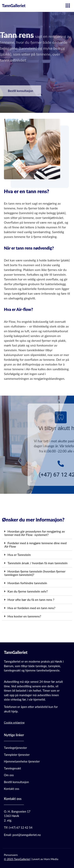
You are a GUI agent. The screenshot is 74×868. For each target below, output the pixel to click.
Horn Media (51, 859)
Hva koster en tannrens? (24, 616)
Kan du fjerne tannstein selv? (28, 591)
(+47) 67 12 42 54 (21, 827)
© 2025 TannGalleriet (17, 859)
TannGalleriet (14, 6)
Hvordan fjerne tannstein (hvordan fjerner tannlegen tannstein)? (35, 573)
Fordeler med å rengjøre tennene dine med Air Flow (36, 545)
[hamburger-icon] (68, 6)
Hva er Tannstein (19, 555)
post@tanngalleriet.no (27, 835)
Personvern (11, 855)
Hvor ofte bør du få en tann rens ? (31, 600)
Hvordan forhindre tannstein (27, 583)
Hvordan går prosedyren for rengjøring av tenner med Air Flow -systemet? (35, 533)
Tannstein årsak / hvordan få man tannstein (37, 563)
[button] (37, 533)
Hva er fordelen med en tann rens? (31, 608)
